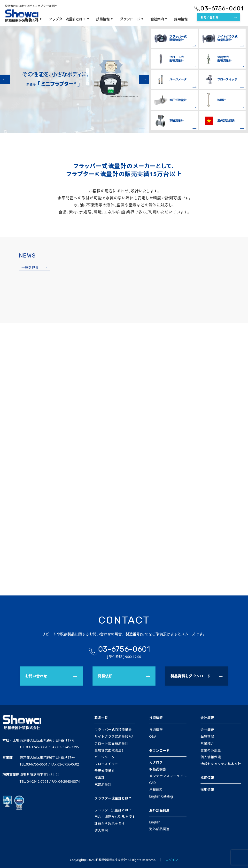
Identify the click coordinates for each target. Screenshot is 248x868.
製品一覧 (101, 718)
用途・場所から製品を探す (115, 817)
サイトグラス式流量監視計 (115, 736)
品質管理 (207, 736)
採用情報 (207, 778)
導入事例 (101, 830)
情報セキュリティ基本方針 (221, 764)
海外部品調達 (159, 810)
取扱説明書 (158, 769)
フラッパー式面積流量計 (113, 730)
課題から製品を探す (110, 824)
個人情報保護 (211, 757)
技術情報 (156, 718)
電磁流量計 (103, 784)
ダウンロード (159, 751)
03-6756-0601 (124, 649)
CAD (152, 783)
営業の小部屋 (211, 750)
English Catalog (161, 796)
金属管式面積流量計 (110, 750)
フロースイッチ (106, 764)
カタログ (156, 762)
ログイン (172, 860)
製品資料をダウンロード (190, 676)
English (155, 822)
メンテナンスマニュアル (168, 776)
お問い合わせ (36, 676)
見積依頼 (105, 676)
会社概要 (207, 718)
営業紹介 (207, 743)
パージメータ (105, 757)
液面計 (100, 777)
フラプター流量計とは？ (113, 798)
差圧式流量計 (105, 771)
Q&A (153, 736)
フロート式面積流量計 (111, 743)
